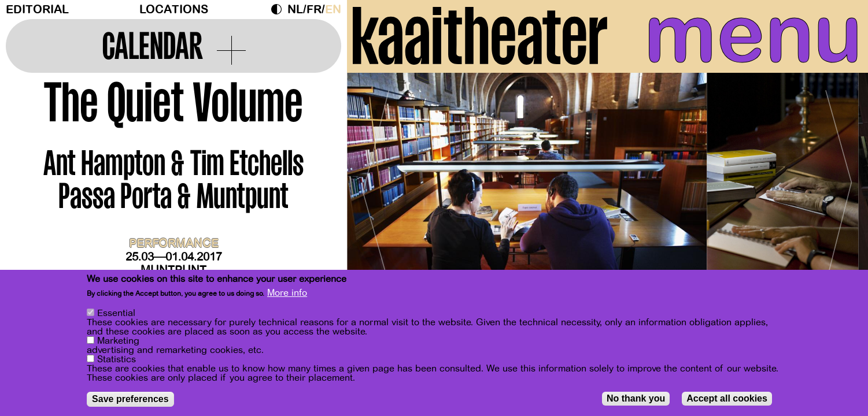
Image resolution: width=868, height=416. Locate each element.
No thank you (636, 398)
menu (753, 35)
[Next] (839, 187)
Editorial (37, 10)
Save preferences (130, 399)
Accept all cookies (727, 398)
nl (295, 10)
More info (287, 293)
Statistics (117, 359)
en (333, 10)
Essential (116, 313)
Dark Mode (279, 9)
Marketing (118, 341)
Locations (174, 10)
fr (314, 10)
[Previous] (376, 187)
